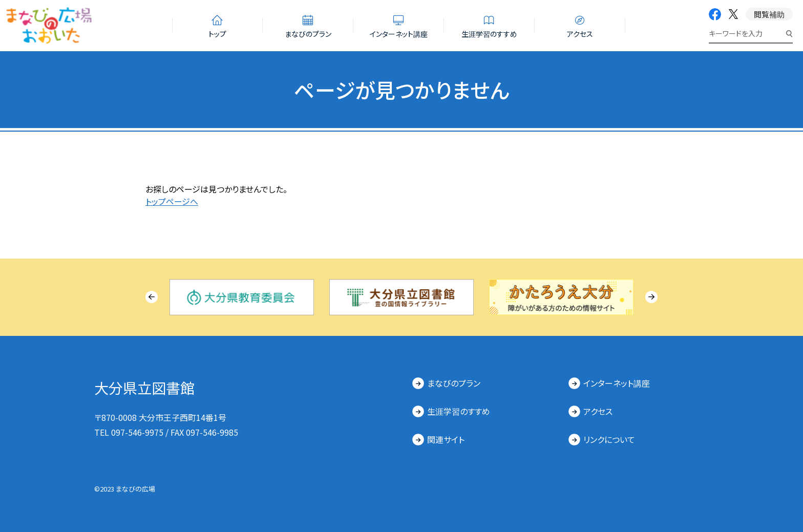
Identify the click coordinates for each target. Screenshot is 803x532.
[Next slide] (651, 297)
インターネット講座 (617, 383)
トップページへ (172, 201)
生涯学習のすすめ (459, 411)
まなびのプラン (454, 383)
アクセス (598, 411)
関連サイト (446, 439)
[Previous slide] (152, 297)
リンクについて (609, 439)
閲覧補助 (769, 14)
